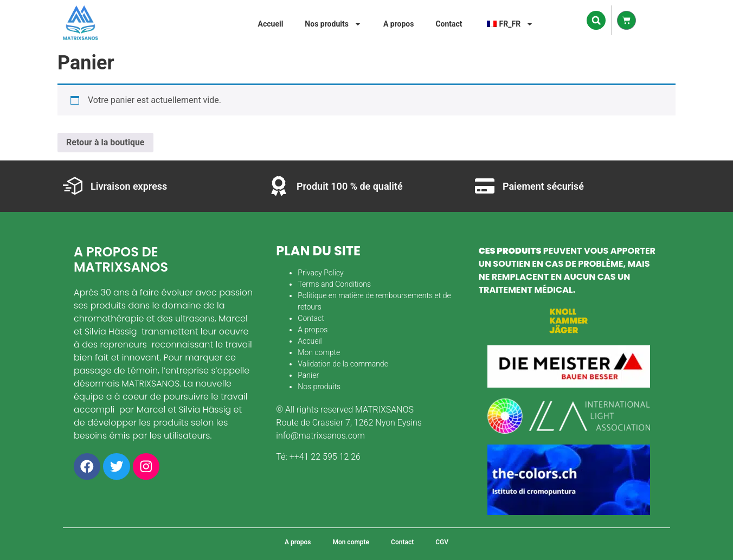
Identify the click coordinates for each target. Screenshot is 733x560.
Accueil (271, 24)
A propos (399, 24)
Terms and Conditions (334, 284)
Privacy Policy (320, 273)
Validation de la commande (343, 364)
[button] (596, 20)
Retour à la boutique (105, 142)
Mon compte (319, 352)
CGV (442, 542)
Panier (308, 375)
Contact (449, 24)
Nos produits (333, 24)
